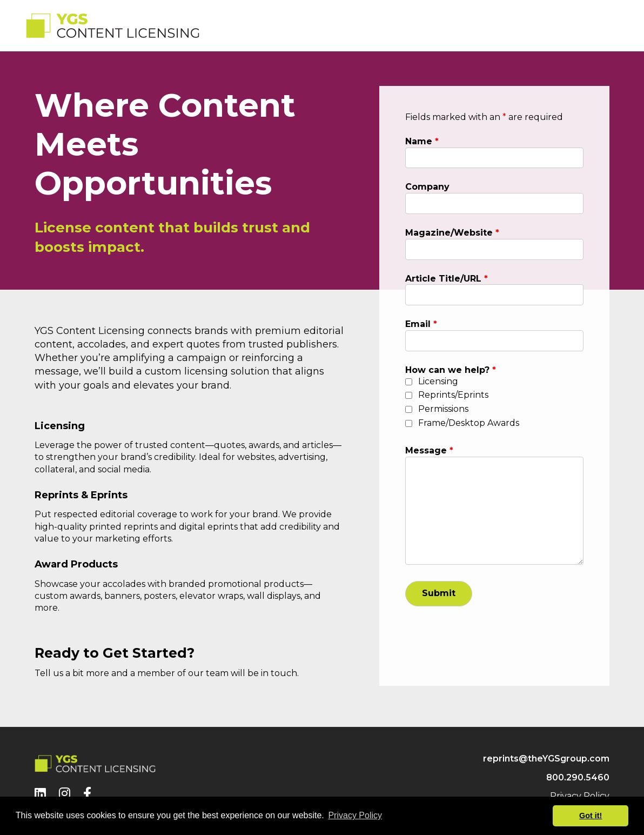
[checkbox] (409, 382)
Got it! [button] (591, 816)
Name (422, 141)
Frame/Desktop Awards (469, 423)
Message (429, 450)
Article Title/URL (447, 279)
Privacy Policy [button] (355, 815)
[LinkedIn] (40, 794)
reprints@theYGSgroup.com (546, 759)
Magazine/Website (452, 233)
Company (427, 187)
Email (421, 324)
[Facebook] (87, 794)
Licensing (438, 381)
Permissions (443, 409)
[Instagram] (65, 794)
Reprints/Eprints (453, 395)
